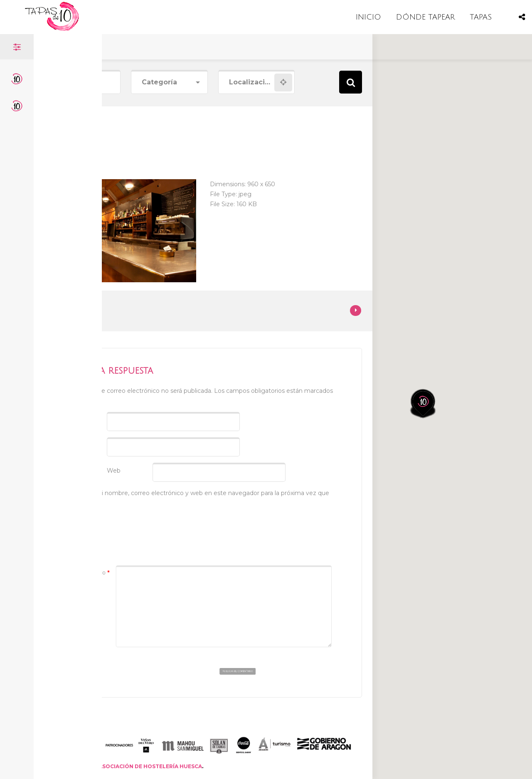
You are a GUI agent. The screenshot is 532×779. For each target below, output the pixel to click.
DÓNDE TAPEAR (425, 17)
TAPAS (481, 17)
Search (351, 82)
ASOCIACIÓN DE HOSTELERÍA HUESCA (150, 766)
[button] (429, 372)
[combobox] (169, 83)
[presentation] (124, 532)
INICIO (368, 17)
